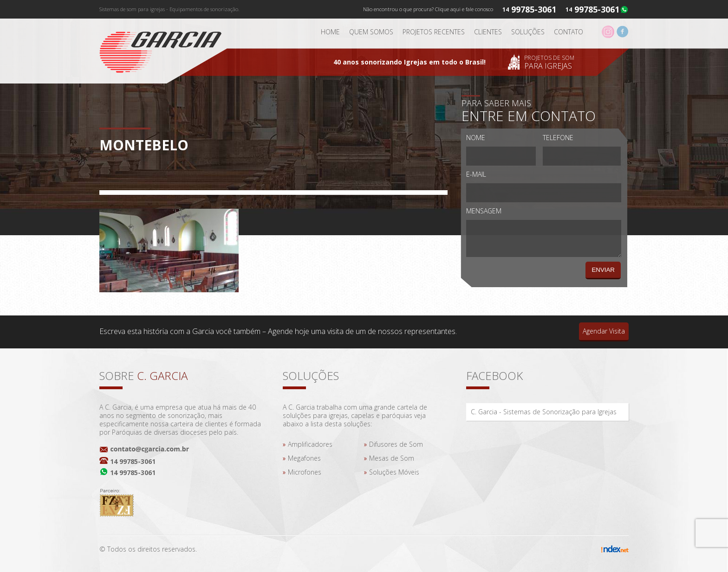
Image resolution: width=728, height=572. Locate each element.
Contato (569, 32)
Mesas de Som (392, 458)
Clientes (488, 32)
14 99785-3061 (133, 461)
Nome (476, 138)
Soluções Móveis (394, 472)
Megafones (304, 458)
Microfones (305, 472)
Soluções (528, 32)
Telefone (558, 138)
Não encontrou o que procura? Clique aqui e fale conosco (428, 9)
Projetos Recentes (434, 32)
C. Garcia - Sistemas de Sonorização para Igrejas (544, 412)
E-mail (476, 174)
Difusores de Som (396, 444)
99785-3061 (597, 9)
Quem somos (371, 32)
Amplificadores (310, 444)
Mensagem (484, 211)
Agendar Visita (604, 331)
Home (330, 32)
